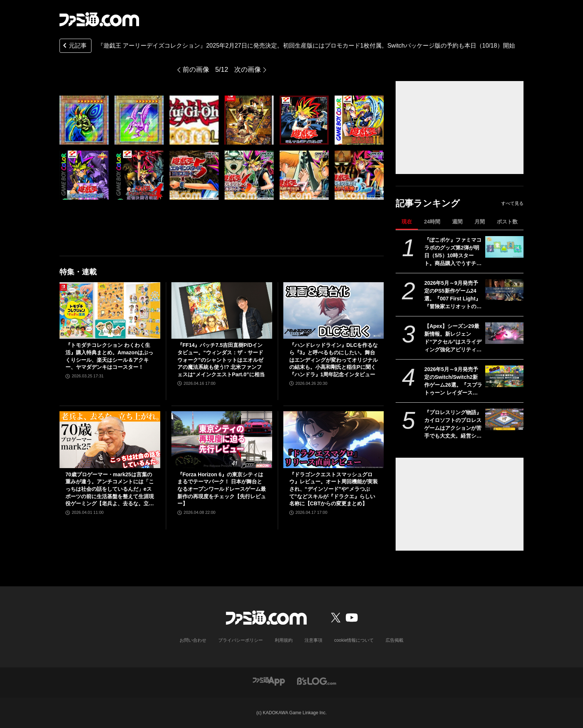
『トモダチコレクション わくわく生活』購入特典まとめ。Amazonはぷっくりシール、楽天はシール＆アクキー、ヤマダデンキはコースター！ (109, 356)
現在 (407, 222)
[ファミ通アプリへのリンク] (269, 681)
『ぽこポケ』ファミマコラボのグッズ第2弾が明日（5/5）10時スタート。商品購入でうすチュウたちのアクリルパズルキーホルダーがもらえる (453, 252)
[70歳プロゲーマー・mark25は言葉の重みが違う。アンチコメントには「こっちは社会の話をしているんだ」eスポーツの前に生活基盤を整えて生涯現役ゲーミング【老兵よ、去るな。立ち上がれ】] (110, 439)
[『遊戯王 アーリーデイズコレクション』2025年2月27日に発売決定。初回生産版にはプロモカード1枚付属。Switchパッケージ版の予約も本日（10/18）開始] (84, 120)
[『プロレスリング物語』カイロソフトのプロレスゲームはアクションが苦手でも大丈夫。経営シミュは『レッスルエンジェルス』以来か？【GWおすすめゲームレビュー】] (504, 419)
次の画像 (248, 70)
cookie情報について (354, 640)
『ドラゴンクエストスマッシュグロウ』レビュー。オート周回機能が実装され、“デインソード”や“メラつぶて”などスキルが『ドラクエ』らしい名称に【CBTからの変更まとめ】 (334, 489)
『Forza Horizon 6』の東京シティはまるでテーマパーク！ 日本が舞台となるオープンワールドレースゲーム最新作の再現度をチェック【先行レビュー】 (222, 489)
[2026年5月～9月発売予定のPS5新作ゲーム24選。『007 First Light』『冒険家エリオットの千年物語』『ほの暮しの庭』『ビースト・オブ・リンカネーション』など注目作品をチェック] (504, 290)
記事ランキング (428, 203)
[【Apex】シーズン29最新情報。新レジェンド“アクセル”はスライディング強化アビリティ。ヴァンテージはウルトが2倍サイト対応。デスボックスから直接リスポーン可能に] (504, 333)
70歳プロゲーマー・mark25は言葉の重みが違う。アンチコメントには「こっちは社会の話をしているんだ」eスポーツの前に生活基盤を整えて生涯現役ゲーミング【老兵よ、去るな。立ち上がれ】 (110, 489)
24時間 (432, 222)
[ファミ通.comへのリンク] (99, 19)
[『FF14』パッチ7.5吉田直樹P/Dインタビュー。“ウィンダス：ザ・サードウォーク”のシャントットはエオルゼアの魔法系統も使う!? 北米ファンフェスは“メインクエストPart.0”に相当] (222, 310)
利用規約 (284, 640)
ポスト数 (507, 222)
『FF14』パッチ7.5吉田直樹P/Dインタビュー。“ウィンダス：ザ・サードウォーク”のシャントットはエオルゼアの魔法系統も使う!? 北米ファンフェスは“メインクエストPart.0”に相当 (221, 360)
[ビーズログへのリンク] (317, 681)
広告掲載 (394, 640)
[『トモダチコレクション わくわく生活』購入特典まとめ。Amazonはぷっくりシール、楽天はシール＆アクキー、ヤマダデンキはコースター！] (110, 310)
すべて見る (512, 203)
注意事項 (313, 640)
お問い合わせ (193, 640)
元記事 (74, 46)
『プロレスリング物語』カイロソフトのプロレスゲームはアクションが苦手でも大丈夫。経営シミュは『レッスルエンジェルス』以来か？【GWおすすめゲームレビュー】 (453, 425)
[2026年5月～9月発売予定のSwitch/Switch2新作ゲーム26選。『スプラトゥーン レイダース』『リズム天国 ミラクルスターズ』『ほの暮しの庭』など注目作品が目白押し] (504, 376)
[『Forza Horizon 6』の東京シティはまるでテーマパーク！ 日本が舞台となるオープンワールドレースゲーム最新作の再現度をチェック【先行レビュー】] (222, 439)
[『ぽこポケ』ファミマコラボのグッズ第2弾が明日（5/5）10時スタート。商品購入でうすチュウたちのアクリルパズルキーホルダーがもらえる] (504, 247)
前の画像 (196, 70)
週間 (457, 222)
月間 (480, 222)
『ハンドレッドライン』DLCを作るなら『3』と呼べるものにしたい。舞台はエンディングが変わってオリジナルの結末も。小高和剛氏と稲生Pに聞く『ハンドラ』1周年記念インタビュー (334, 360)
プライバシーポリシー (241, 640)
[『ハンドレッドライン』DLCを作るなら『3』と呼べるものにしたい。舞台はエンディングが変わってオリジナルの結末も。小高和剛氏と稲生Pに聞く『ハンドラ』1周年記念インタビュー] (334, 310)
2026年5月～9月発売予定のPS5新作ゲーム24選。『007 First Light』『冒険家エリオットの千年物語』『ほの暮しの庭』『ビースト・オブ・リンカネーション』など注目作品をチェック (453, 295)
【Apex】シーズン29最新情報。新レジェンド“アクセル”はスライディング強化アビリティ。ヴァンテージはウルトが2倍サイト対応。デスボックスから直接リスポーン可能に (453, 338)
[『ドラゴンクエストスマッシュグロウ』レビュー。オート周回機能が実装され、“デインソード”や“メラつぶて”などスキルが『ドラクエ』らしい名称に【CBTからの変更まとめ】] (334, 439)
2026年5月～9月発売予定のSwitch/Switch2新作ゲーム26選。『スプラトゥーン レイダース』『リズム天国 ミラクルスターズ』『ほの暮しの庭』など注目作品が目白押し (453, 381)
